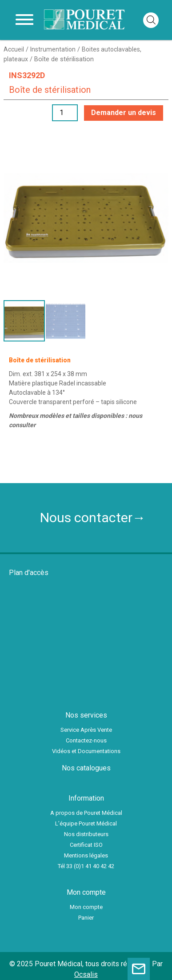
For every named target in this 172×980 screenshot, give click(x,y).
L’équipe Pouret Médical (86, 823)
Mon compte (86, 907)
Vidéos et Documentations (86, 751)
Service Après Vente (86, 730)
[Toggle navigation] (24, 20)
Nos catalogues (86, 768)
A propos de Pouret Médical (86, 813)
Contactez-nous (86, 740)
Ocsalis (86, 974)
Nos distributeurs (86, 834)
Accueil (14, 49)
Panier (86, 918)
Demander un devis (124, 113)
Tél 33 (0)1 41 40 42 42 (86, 866)
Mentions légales (86, 855)
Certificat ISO (86, 845)
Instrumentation (53, 49)
